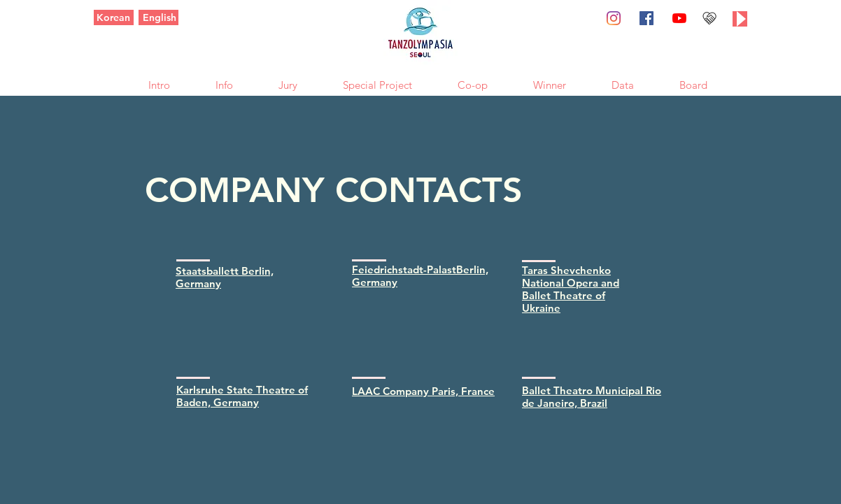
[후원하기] (709, 18)
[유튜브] (679, 18)
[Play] (740, 19)
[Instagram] (614, 18)
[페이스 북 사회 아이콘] (646, 18)
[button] (159, 83)
